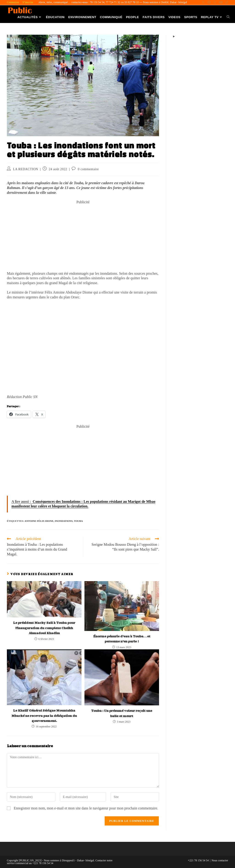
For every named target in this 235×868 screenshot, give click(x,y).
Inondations (64, 521)
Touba (78, 521)
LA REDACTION (26, 169)
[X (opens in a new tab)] (203, 3)
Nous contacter (220, 860)
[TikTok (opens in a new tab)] (226, 3)
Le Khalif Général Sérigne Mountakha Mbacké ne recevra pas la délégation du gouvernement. (44, 715)
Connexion (13, 2)
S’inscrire (28, 2)
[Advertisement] (83, 237)
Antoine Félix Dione (39, 521)
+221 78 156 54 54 (198, 860)
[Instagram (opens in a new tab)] (215, 3)
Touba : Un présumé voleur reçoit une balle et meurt (122, 713)
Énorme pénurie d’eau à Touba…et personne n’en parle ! (122, 639)
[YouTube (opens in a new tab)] (221, 3)
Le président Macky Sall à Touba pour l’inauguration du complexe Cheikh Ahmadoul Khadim (44, 628)
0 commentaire (88, 169)
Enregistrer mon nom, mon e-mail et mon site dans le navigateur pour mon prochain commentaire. (86, 808)
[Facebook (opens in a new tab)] (209, 3)
